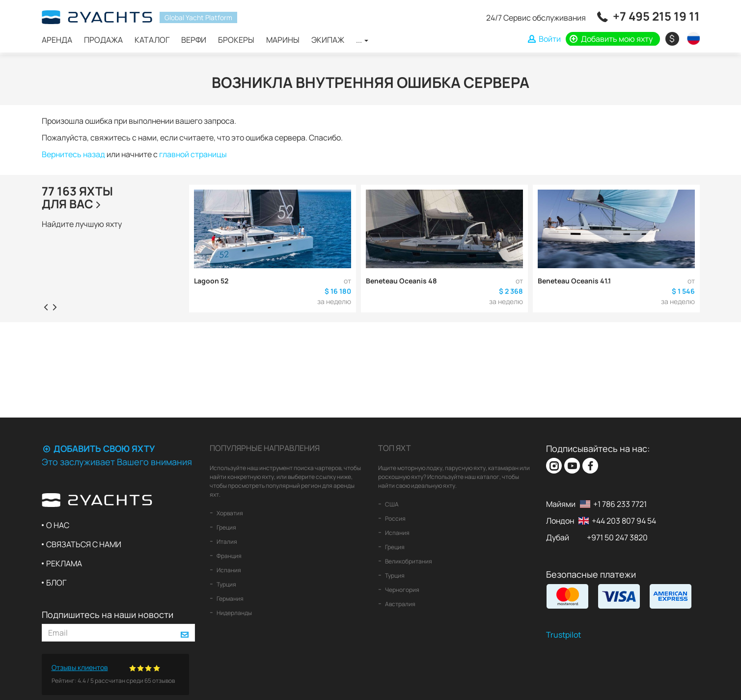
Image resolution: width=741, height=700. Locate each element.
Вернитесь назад (73, 154)
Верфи (194, 40)
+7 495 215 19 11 (656, 16)
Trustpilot (563, 635)
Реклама (64, 563)
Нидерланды (234, 613)
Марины (283, 40)
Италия (226, 542)
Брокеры (236, 40)
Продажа (103, 40)
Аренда (57, 40)
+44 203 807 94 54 (624, 521)
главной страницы (193, 154)
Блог (56, 583)
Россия (395, 518)
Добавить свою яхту (98, 448)
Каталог (152, 40)
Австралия (400, 604)
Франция (229, 556)
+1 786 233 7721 (620, 504)
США (391, 504)
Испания (228, 570)
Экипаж (328, 40)
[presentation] (46, 307)
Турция (226, 584)
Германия (230, 599)
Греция (226, 527)
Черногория (402, 590)
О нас (58, 525)
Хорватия (229, 513)
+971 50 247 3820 (617, 537)
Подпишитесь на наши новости (108, 615)
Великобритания (408, 561)
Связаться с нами (84, 544)
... (362, 40)
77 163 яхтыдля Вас (77, 197)
